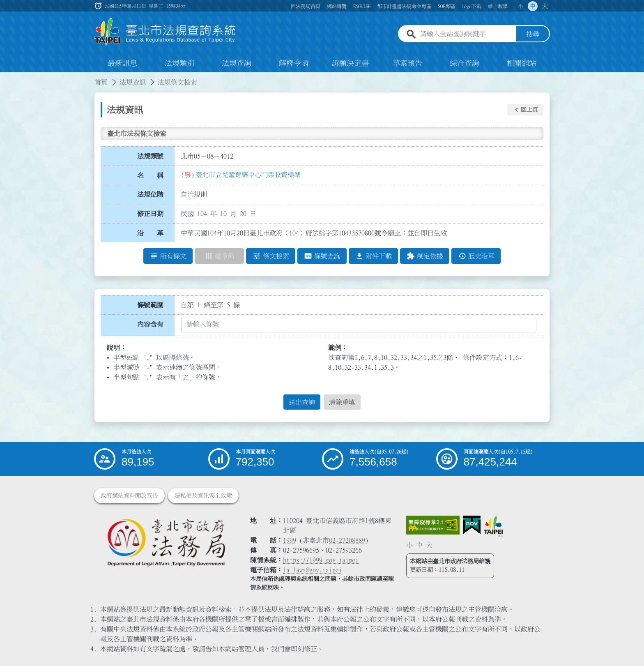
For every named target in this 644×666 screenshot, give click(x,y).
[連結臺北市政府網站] (493, 526)
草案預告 (407, 63)
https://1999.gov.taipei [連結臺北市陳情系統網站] (321, 560)
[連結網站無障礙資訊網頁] (433, 525)
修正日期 (150, 214)
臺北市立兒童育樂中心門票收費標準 (248, 175)
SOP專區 (446, 6)
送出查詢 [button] (302, 402)
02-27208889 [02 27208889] (347, 540)
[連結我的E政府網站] (472, 525)
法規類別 (179, 63)
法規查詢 (237, 63)
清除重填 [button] (342, 402)
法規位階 (150, 194)
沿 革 (150, 233)
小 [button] (520, 6)
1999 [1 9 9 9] (290, 540)
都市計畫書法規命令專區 (404, 6)
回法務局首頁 (306, 6)
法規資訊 (133, 82)
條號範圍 (150, 305)
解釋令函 (294, 63)
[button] (525, 110)
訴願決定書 (350, 63)
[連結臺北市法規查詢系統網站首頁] (165, 32)
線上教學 (498, 6)
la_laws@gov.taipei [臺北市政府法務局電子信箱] (313, 570)
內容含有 (150, 324)
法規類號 (150, 156)
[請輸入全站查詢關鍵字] (467, 34)
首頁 (101, 82)
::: (5, 77)
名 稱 (150, 175)
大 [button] (545, 6)
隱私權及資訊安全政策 (203, 495)
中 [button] (533, 6)
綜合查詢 (465, 63)
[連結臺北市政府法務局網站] (166, 542)
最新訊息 (122, 63)
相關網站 (522, 63)
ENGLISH (362, 6)
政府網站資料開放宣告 (129, 495)
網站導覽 (337, 6)
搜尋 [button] (533, 34)
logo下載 (471, 6)
